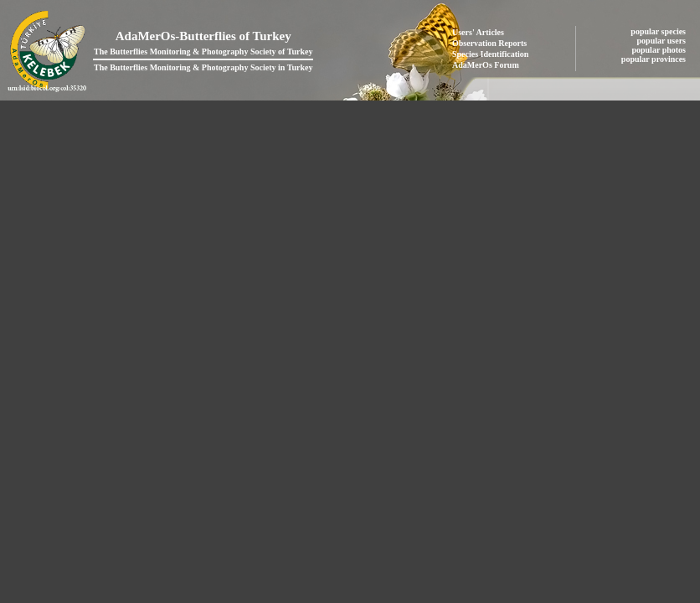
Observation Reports (489, 43)
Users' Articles (478, 32)
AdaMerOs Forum (486, 65)
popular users (663, 41)
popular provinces (655, 59)
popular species (659, 31)
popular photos (659, 50)
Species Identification (490, 54)
